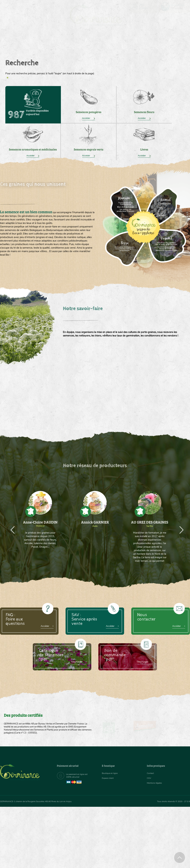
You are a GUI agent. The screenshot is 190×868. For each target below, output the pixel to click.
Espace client (109, 779)
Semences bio (26, 44)
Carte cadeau (85, 44)
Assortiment (119, 44)
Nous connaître (55, 44)
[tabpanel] (95, 67)
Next (179, 527)
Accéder (89, 118)
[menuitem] (174, 7)
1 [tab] (8, 78)
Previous (10, 527)
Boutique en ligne (162, 44)
